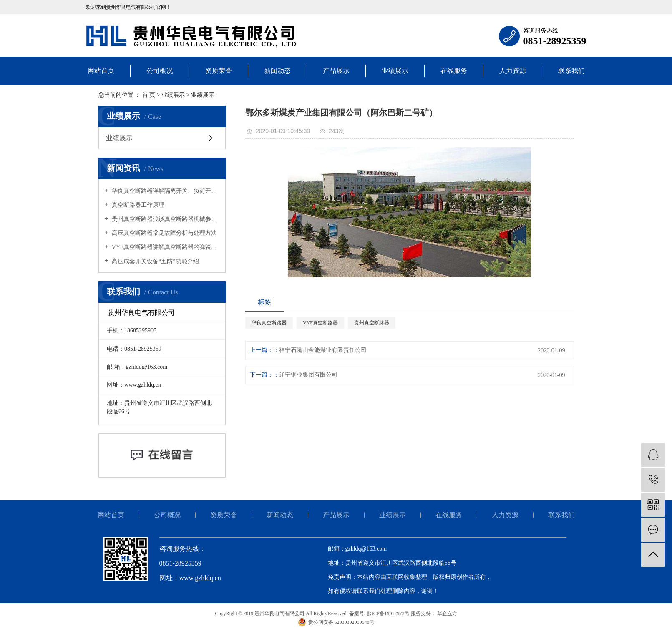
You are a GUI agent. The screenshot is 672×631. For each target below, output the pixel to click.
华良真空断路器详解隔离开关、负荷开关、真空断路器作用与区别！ (165, 191)
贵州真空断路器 (372, 323)
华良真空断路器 (269, 323)
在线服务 (454, 71)
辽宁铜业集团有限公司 (308, 375)
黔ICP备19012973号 (388, 613)
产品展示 (336, 71)
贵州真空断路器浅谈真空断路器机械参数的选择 (165, 219)
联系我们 (571, 71)
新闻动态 (277, 71)
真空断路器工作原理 (138, 205)
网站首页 (101, 71)
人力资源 (513, 71)
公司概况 (160, 71)
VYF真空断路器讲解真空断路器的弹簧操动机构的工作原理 (165, 247)
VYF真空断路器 (320, 323)
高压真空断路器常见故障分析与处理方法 (164, 233)
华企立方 (447, 613)
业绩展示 (395, 71)
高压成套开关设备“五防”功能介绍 (155, 261)
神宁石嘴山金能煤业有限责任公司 (323, 350)
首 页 (149, 95)
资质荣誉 (219, 71)
